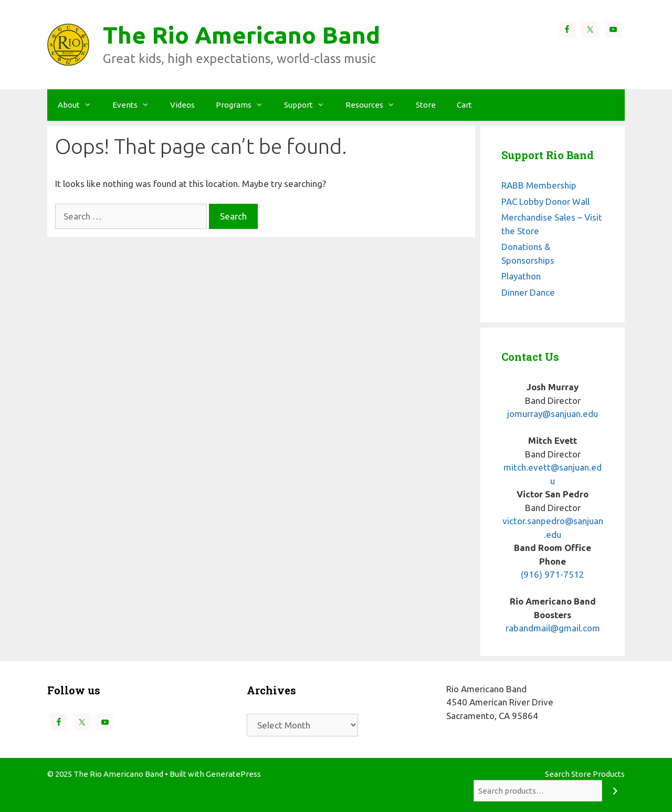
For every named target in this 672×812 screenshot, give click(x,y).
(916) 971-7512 (553, 574)
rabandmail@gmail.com (553, 628)
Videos (182, 105)
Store (426, 105)
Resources (375, 105)
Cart (464, 105)
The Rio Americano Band (241, 35)
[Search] (615, 791)
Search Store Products (585, 774)
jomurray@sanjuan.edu (553, 414)
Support (309, 105)
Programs (245, 105)
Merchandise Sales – (542, 217)
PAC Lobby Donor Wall (545, 201)
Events (136, 105)
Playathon (521, 276)
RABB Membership (539, 185)
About (80, 105)
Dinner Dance (528, 292)
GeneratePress (233, 774)
